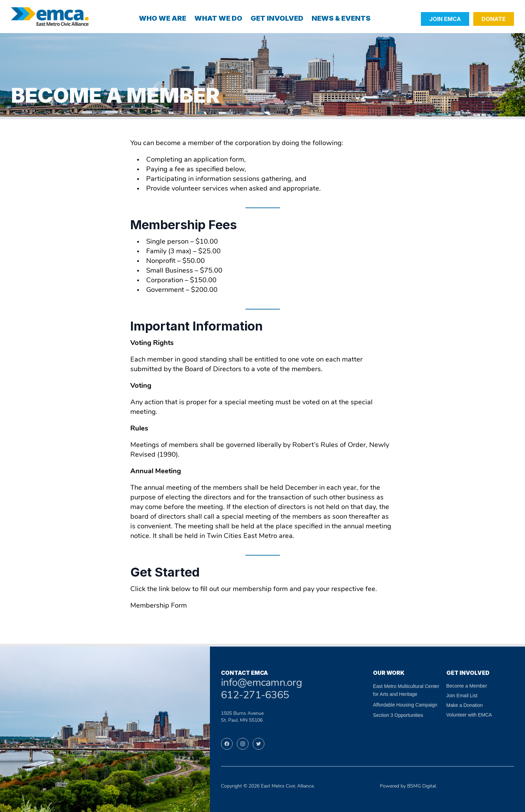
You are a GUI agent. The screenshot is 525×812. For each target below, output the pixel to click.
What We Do (218, 18)
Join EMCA (445, 19)
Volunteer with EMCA (469, 715)
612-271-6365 (255, 696)
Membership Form (159, 606)
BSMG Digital (421, 786)
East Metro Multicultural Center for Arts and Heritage (406, 690)
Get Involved (277, 18)
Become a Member (467, 686)
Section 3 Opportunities (398, 715)
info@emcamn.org (261, 683)
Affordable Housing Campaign (405, 705)
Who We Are (163, 18)
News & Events (341, 18)
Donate (494, 19)
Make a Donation (465, 705)
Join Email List (462, 696)
